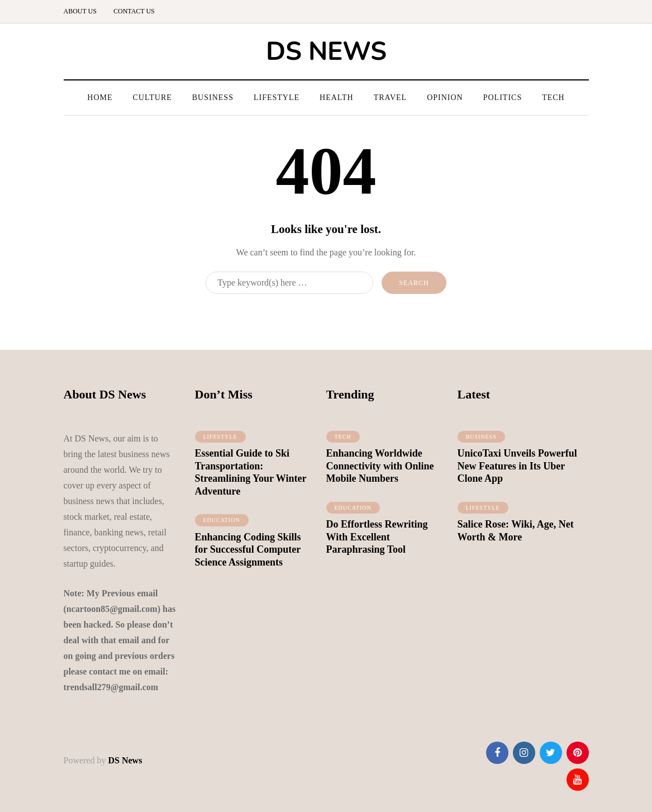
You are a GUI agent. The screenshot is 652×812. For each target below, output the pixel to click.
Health (337, 98)
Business (213, 98)
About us (80, 11)
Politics (503, 98)
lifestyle (220, 441)
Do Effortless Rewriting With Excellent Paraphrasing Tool (377, 541)
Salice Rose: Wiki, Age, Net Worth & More (516, 535)
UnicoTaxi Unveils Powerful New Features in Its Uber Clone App (517, 470)
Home (100, 98)
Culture (153, 98)
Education (222, 524)
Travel (390, 98)
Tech (553, 98)
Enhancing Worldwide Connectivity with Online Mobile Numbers (380, 470)
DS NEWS (326, 51)
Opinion (445, 98)
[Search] (289, 283)
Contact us (134, 11)
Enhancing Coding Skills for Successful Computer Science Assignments (248, 554)
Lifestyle (277, 98)
